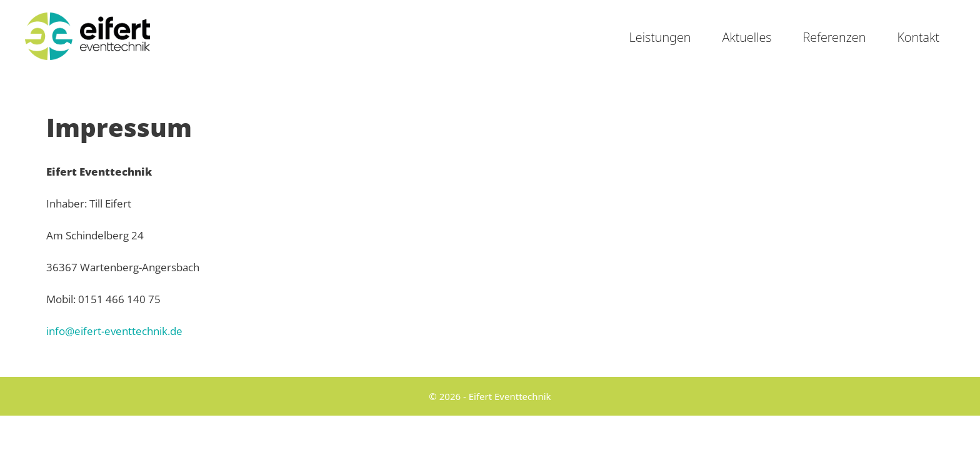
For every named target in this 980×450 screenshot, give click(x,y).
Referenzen (835, 37)
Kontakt (918, 37)
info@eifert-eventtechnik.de (114, 331)
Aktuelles (747, 37)
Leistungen (660, 37)
